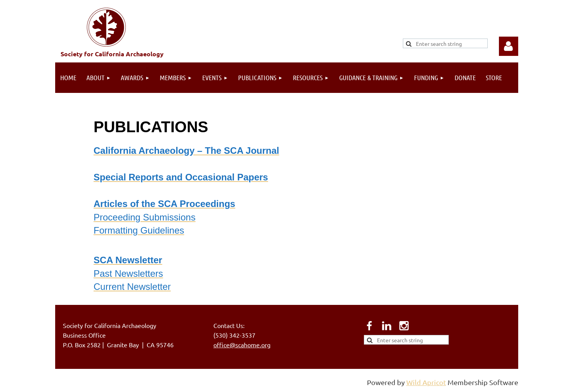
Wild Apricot (426, 382)
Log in (509, 46)
